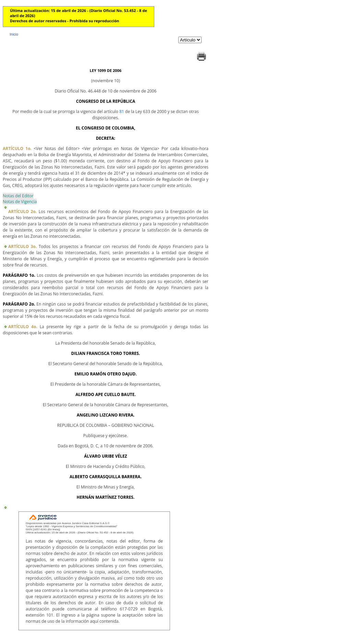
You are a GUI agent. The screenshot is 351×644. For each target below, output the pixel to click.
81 (122, 112)
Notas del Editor (18, 196)
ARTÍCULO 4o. (23, 327)
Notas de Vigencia (20, 202)
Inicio (14, 34)
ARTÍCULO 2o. (22, 212)
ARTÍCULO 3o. (22, 246)
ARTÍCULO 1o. (17, 148)
